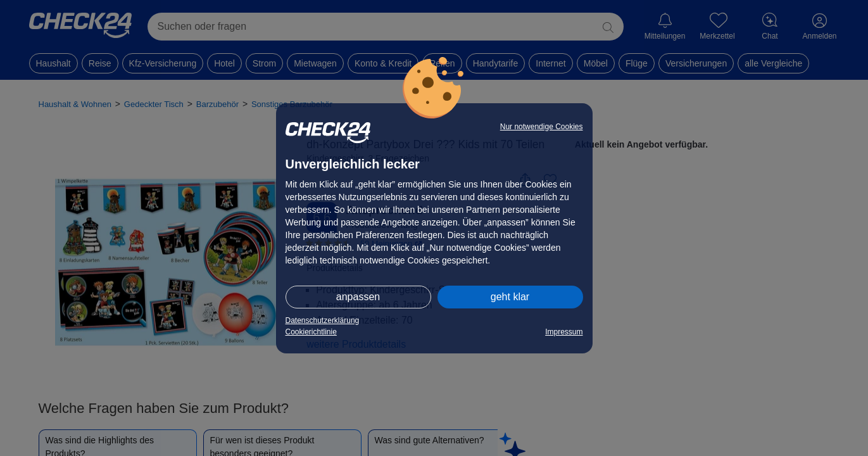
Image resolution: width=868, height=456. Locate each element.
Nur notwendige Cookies (542, 127)
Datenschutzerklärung (323, 320)
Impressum (564, 332)
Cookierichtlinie (311, 332)
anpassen (358, 297)
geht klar (510, 297)
